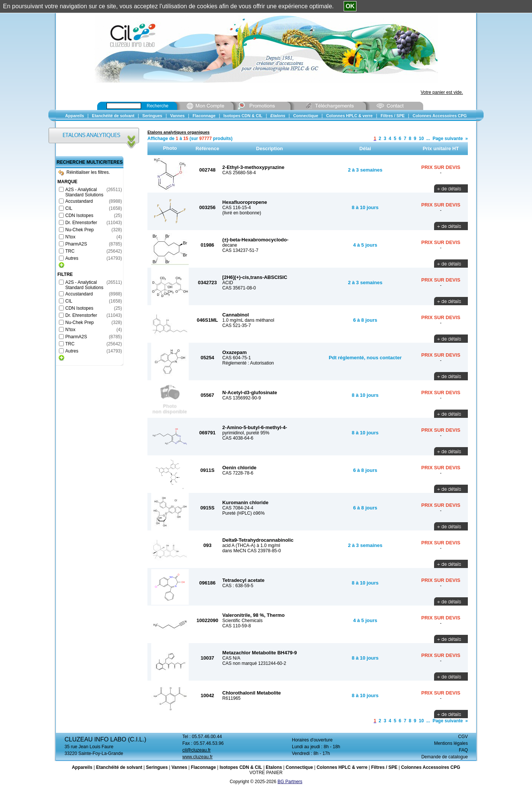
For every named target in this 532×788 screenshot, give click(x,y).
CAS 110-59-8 (237, 626)
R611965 (232, 698)
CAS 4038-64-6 (238, 438)
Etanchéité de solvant (119, 767)
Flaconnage (204, 767)
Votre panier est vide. (442, 92)
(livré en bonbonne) (242, 213)
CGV (463, 737)
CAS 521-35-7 (237, 325)
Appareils (82, 767)
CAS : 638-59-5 (238, 586)
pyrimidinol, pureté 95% (246, 433)
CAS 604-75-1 (237, 358)
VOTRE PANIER (266, 773)
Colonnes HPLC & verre (342, 767)
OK (350, 6)
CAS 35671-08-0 (239, 288)
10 (421, 139)
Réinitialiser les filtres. (84, 172)
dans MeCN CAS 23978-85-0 (252, 551)
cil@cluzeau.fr (197, 750)
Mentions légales (451, 743)
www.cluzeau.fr (198, 757)
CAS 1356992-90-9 (242, 398)
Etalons (274, 767)
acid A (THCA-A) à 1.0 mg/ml (251, 545)
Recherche (158, 106)
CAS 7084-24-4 (238, 508)
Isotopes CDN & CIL (241, 767)
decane (230, 245)
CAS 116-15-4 (237, 208)
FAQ (463, 750)
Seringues (157, 767)
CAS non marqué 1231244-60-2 (254, 663)
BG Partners (290, 782)
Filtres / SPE (384, 767)
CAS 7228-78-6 (238, 473)
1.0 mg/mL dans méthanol (248, 320)
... (428, 139)
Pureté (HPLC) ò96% (244, 513)
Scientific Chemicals (243, 621)
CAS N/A (231, 658)
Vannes (179, 767)
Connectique (299, 767)
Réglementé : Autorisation (248, 363)
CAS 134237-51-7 (240, 250)
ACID (228, 283)
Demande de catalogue (445, 757)
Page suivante (448, 139)
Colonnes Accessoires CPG (431, 767)
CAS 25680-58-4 (239, 173)
